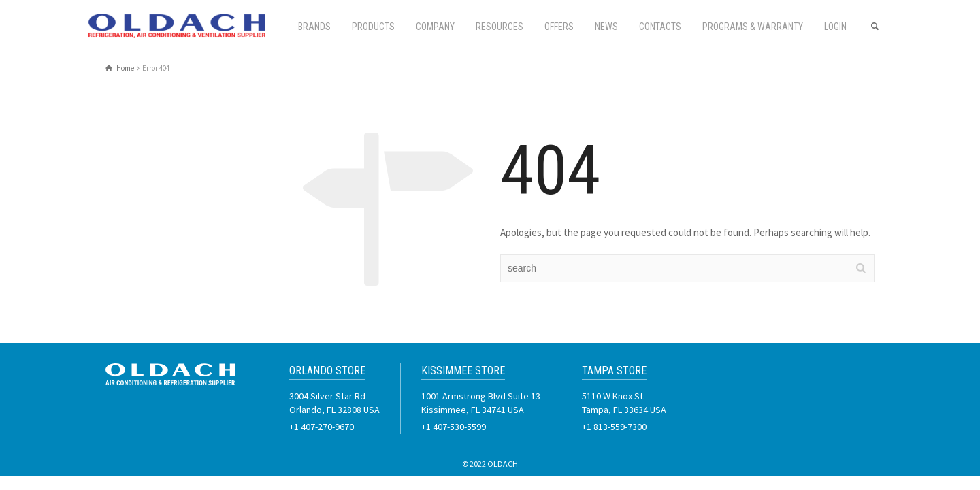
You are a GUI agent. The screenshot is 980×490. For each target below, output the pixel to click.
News (606, 27)
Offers (559, 27)
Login (835, 27)
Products (373, 27)
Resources (500, 27)
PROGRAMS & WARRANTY (753, 27)
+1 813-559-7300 (614, 427)
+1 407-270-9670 (322, 427)
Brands (314, 27)
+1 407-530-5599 (454, 427)
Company (435, 27)
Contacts (660, 27)
